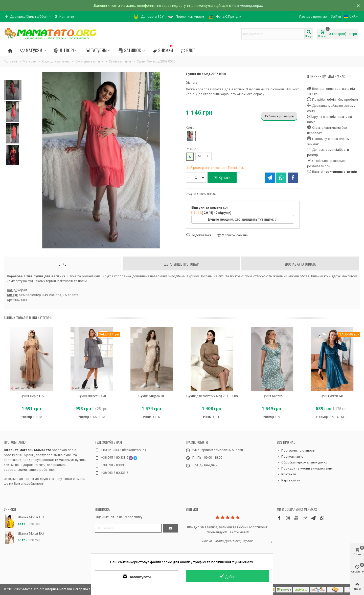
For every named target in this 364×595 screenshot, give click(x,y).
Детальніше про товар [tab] (181, 264)
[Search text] (273, 34)
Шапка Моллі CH (31, 517)
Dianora (191, 83)
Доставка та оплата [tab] (300, 264)
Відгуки (192, 509)
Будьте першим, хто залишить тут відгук (242, 219)
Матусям (31, 50)
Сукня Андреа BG (152, 396)
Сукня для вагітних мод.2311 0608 (212, 396)
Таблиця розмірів (279, 116)
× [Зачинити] (358, 6)
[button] (28, 17)
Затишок (130, 50)
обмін (331, 100)
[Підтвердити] (171, 528)
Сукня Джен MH (332, 396)
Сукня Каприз (272, 396)
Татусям (96, 50)
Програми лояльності (296, 451)
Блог (188, 50)
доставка (342, 89)
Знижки (164, 49)
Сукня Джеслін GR (92, 396)
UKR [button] (351, 17)
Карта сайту (288, 480)
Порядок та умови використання (305, 469)
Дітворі (64, 50)
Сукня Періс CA (32, 396)
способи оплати (335, 117)
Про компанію (15, 442)
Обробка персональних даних (302, 462)
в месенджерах (250, 6)
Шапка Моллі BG (31, 533)
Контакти (286, 474)
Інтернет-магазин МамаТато (27, 450)
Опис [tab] (62, 264)
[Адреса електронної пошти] (128, 528)
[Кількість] (196, 178)
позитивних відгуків (340, 172)
